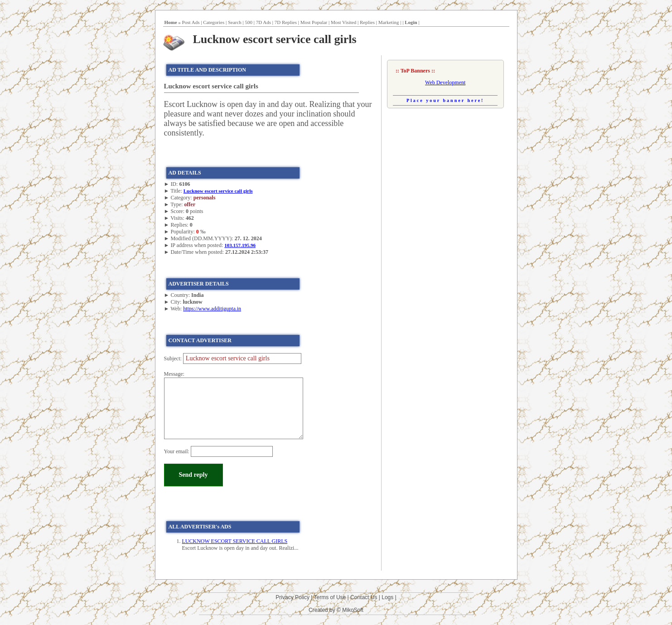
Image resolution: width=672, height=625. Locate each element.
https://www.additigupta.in (212, 309)
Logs (387, 597)
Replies (367, 22)
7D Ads (263, 22)
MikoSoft (353, 610)
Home (171, 22)
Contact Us (364, 597)
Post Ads (191, 22)
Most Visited (343, 22)
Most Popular (314, 22)
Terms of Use (330, 597)
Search (235, 22)
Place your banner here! (445, 100)
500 (249, 22)
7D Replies (286, 22)
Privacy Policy (292, 597)
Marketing (389, 22)
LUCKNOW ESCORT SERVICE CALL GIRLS (235, 541)
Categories (214, 22)
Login (411, 22)
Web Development (445, 82)
